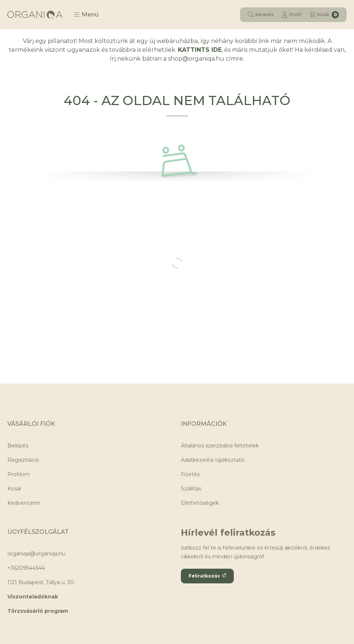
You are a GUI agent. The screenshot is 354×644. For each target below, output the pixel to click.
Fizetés (190, 474)
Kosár (15, 489)
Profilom (19, 474)
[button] (86, 15)
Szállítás (191, 489)
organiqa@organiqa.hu (36, 554)
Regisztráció (23, 460)
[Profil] (292, 15)
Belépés (18, 446)
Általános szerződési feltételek (220, 446)
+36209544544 (26, 568)
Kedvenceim (24, 503)
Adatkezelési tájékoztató (213, 460)
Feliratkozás (207, 576)
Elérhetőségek (200, 503)
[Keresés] (261, 15)
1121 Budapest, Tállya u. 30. (41, 582)
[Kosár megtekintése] (324, 15)
